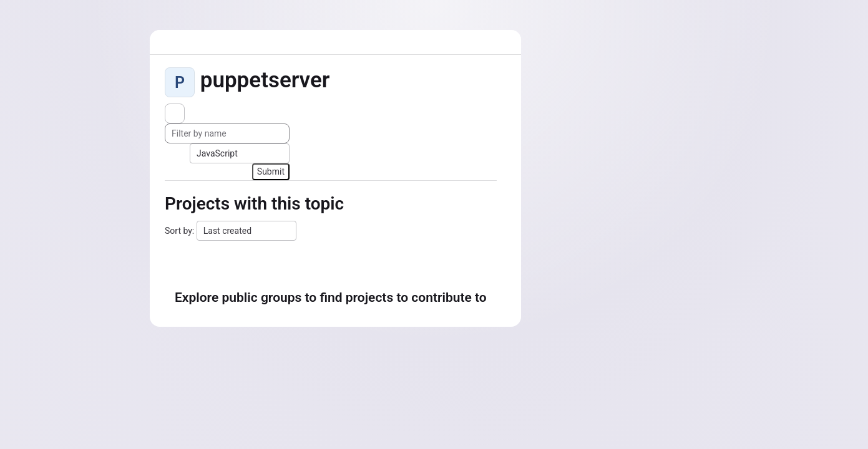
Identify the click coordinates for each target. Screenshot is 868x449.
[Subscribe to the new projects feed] (175, 113)
